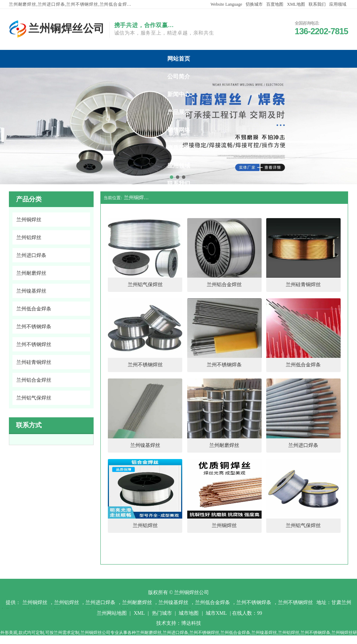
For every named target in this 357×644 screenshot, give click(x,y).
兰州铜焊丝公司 (138, 198)
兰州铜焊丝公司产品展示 (179, 112)
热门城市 (162, 613)
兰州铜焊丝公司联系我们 (179, 183)
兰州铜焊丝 (35, 602)
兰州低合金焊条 (212, 602)
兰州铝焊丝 (67, 602)
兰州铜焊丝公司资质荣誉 (179, 148)
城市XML (216, 613)
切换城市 (254, 4)
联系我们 (317, 4)
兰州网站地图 (112, 613)
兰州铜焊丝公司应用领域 (179, 166)
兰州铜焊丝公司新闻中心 (179, 94)
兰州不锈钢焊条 (254, 602)
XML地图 (296, 4)
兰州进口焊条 (100, 602)
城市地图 (189, 613)
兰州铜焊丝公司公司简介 (179, 76)
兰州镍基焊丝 (173, 602)
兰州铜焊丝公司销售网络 (179, 130)
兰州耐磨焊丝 (137, 602)
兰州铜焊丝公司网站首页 (179, 59)
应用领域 (338, 4)
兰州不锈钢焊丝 (295, 602)
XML (139, 613)
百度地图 (275, 4)
